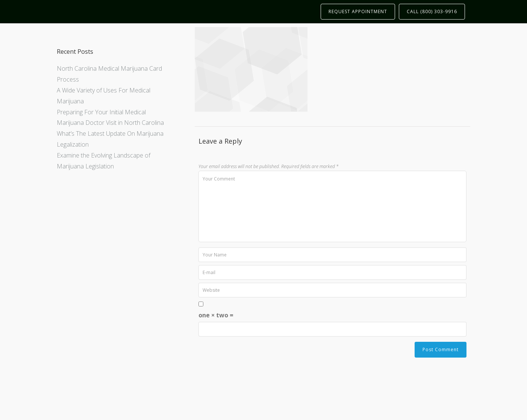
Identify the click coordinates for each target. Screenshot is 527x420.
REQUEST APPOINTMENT (358, 11)
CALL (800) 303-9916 (432, 11)
